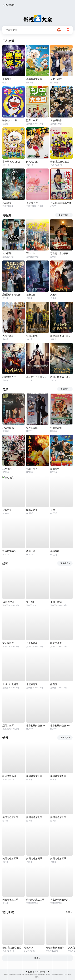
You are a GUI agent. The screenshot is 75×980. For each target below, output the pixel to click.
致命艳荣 (7, 510)
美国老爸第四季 (34, 858)
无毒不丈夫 (32, 469)
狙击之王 (31, 295)
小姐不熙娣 (56, 602)
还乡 (53, 510)
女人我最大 (8, 643)
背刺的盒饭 (32, 336)
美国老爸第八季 (10, 817)
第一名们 (31, 602)
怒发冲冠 (7, 469)
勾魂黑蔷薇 (56, 428)
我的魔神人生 (9, 377)
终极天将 (31, 551)
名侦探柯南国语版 (55, 948)
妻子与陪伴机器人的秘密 (37, 377)
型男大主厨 (32, 120)
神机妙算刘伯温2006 (61, 203)
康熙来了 (7, 79)
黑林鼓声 (55, 551)
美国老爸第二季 (10, 900)
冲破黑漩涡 (8, 428)
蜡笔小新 (29, 948)
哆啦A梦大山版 (10, 120)
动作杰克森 (32, 428)
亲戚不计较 (56, 79)
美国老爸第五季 (10, 858)
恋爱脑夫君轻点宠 (11, 295)
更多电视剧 (64, 215)
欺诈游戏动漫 (9, 776)
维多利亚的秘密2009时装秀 (37, 725)
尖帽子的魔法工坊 (35, 900)
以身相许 (7, 253)
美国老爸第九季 (58, 776)
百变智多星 (32, 643)
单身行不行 (32, 203)
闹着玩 (54, 684)
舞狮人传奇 (32, 510)
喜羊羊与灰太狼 (34, 79)
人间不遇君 (8, 336)
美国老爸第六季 (58, 817)
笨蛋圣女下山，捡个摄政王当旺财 (61, 336)
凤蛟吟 (54, 295)
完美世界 (7, 203)
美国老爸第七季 (34, 817)
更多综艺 (65, 563)
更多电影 (65, 389)
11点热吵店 (8, 602)
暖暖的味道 (56, 643)
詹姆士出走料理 (10, 684)
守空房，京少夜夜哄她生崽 (61, 253)
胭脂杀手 (55, 469)
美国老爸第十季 (34, 776)
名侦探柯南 (56, 120)
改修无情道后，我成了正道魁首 (61, 377)
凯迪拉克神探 (9, 551)
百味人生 (31, 253)
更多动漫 (65, 738)
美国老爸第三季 (58, 858)
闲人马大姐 (32, 162)
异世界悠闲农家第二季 (61, 900)
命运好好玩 (32, 684)
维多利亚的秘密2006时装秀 (61, 725)
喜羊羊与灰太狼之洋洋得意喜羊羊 (14, 162)
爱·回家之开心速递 (60, 162)
